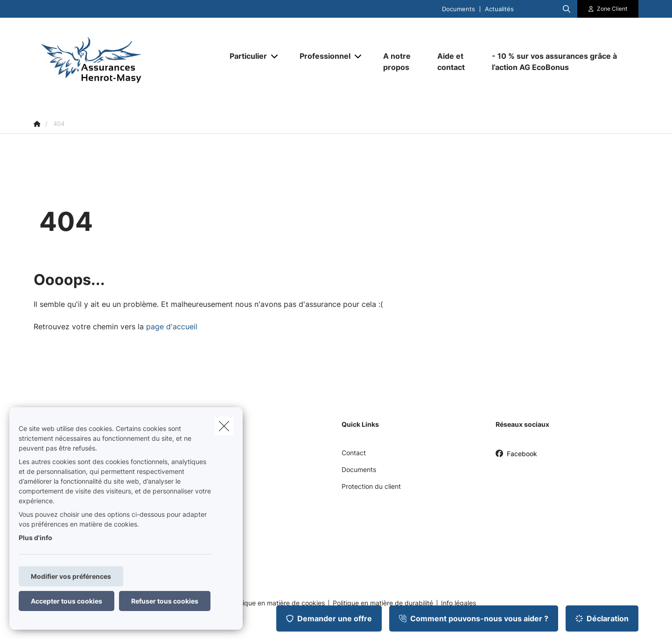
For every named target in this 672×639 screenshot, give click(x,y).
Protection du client (371, 486)
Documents (458, 9)
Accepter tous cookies (66, 601)
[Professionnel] (322, 56)
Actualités (499, 9)
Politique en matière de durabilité (383, 603)
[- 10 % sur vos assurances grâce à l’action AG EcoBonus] (560, 62)
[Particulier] (245, 56)
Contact (354, 453)
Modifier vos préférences (71, 576)
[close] (224, 426)
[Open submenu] (275, 56)
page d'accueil (172, 326)
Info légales (458, 603)
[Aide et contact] (455, 62)
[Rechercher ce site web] (567, 9)
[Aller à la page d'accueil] (127, 62)
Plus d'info (35, 538)
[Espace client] (608, 9)
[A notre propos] (401, 62)
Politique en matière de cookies (277, 603)
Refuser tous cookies (165, 601)
